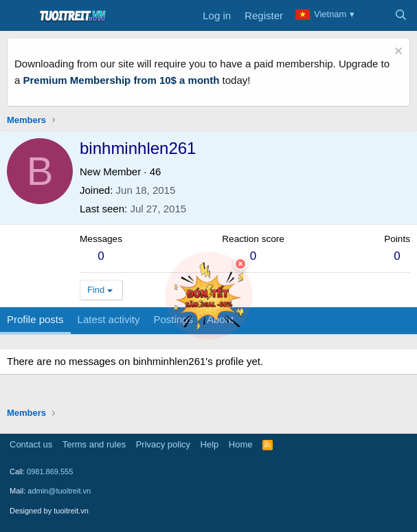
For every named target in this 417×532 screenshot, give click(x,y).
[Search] (401, 16)
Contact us (31, 444)
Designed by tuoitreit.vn (49, 511)
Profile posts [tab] (35, 319)
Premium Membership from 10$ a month (122, 80)
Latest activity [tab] (109, 319)
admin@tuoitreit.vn (59, 491)
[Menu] (19, 16)
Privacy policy (163, 444)
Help (210, 444)
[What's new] (373, 16)
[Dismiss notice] (397, 53)
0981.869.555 (50, 472)
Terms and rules (94, 444)
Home (241, 444)
